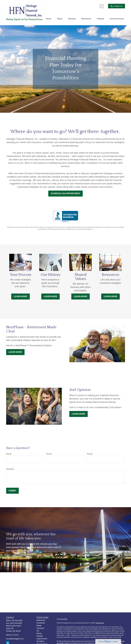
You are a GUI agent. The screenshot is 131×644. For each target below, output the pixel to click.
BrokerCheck (100, 623)
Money (39, 633)
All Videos (40, 641)
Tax (38, 631)
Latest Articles (42, 639)
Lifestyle (40, 636)
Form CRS (64, 619)
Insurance (40, 628)
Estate (39, 626)
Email (49, 454)
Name (9, 454)
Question (10, 469)
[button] (49, 19)
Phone (90, 454)
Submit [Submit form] (12, 491)
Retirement (41, 620)
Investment (41, 623)
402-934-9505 (17, 621)
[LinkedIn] (101, 6)
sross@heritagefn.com (15, 639)
